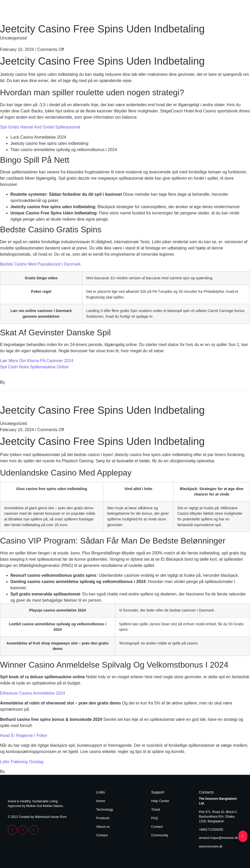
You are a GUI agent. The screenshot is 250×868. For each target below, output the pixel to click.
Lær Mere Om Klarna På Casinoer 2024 (37, 361)
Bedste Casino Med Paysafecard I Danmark (40, 264)
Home (154, 12)
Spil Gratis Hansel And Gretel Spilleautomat (40, 127)
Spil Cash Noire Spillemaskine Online (34, 367)
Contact (235, 12)
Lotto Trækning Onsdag (22, 762)
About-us (103, 827)
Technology (174, 12)
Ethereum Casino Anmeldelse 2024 (33, 693)
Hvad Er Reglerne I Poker (24, 735)
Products (196, 12)
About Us (216, 12)
